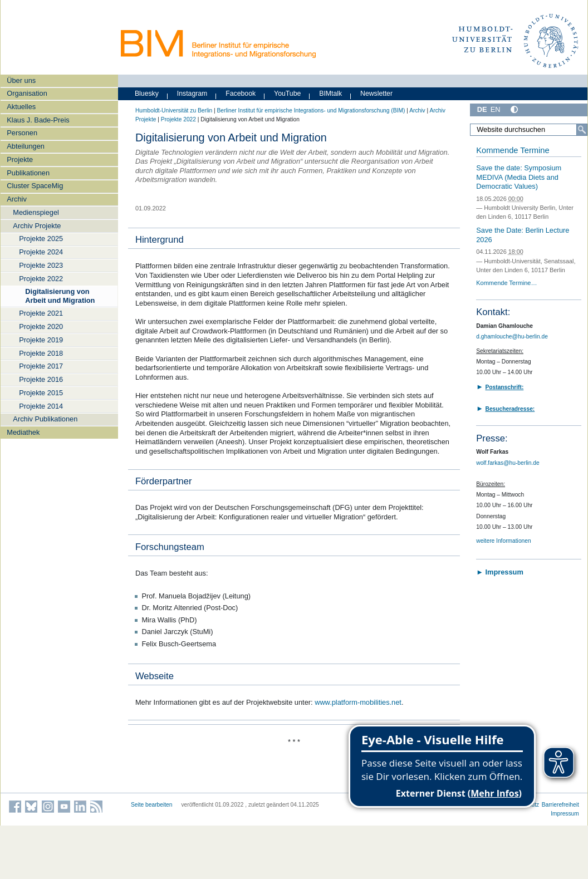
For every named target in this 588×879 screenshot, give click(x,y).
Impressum (565, 814)
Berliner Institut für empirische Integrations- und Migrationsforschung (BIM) (311, 111)
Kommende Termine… (506, 283)
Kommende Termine (513, 150)
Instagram (192, 94)
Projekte (20, 159)
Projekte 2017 (41, 366)
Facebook (241, 94)
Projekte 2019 (41, 340)
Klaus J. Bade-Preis (38, 120)
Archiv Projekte (37, 226)
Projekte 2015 (41, 393)
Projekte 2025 (41, 239)
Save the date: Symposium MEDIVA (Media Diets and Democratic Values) (519, 177)
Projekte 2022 (41, 279)
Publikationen (28, 173)
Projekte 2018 (41, 353)
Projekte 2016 (41, 379)
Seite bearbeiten (152, 805)
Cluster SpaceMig (35, 186)
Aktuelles (21, 107)
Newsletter (376, 94)
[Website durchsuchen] (529, 130)
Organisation (27, 93)
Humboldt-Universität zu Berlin (174, 111)
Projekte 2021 (41, 313)
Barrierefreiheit (560, 805)
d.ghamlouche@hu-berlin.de (512, 337)
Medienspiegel (36, 212)
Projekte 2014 (41, 406)
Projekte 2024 (41, 252)
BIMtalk (330, 94)
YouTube (287, 94)
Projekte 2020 (41, 326)
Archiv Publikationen (45, 419)
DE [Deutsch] (482, 109)
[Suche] (582, 130)
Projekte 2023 (41, 265)
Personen (22, 133)
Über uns (21, 80)
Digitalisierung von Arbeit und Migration (60, 296)
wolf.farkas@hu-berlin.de (508, 463)
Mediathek (23, 432)
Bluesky (147, 94)
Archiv (17, 199)
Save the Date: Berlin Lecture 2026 (523, 235)
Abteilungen (26, 146)
